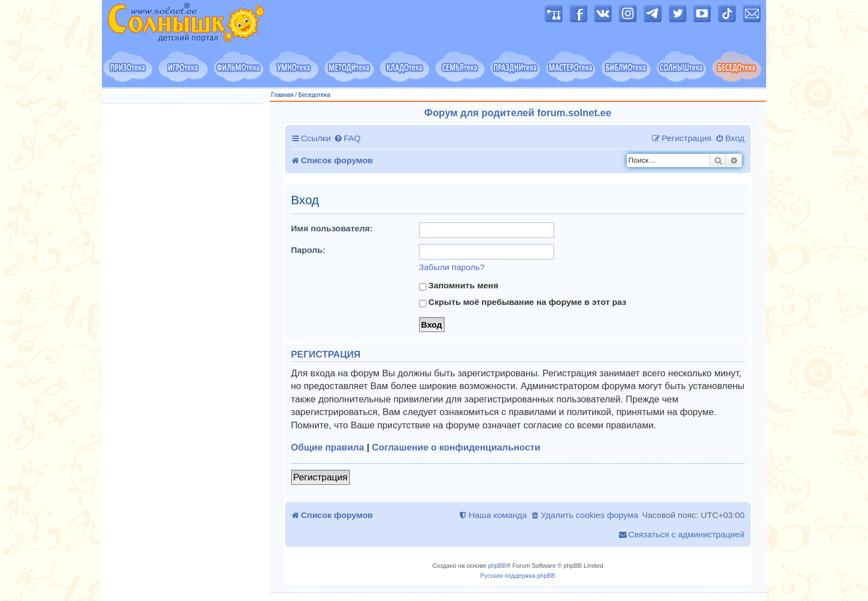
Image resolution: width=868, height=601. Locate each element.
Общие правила (328, 447)
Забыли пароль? (452, 267)
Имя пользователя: (332, 228)
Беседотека (314, 95)
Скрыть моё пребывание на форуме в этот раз (523, 302)
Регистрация (321, 477)
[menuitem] (347, 138)
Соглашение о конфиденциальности (456, 447)
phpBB (497, 566)
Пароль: (308, 250)
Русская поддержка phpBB (518, 576)
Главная (283, 95)
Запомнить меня (459, 286)
